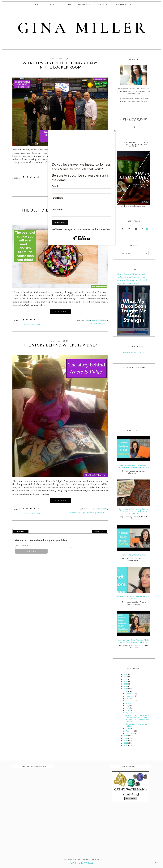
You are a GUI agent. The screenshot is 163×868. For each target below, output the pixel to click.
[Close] (115, 131)
